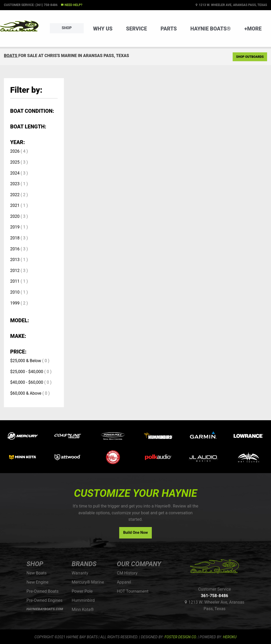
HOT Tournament (133, 591)
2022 (15, 195)
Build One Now (135, 533)
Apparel (124, 582)
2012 (15, 271)
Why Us (103, 29)
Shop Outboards (250, 57)
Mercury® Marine (88, 582)
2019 (15, 227)
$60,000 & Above (26, 393)
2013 (15, 260)
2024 (15, 173)
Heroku (230, 637)
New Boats (37, 573)
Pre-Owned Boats (43, 591)
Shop (67, 28)
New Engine (38, 582)
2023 (15, 184)
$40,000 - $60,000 (27, 382)
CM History (127, 573)
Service (136, 29)
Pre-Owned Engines (45, 600)
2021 (15, 205)
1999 (15, 303)
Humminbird (83, 600)
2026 (15, 151)
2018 (15, 238)
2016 (15, 249)
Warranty (80, 573)
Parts (168, 29)
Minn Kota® (83, 609)
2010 (15, 292)
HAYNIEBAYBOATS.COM (45, 609)
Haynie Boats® (211, 29)
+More (253, 29)
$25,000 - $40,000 (27, 372)
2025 (15, 162)
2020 (15, 216)
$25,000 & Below (26, 361)
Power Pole (82, 591)
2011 (15, 281)
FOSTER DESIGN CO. (181, 637)
